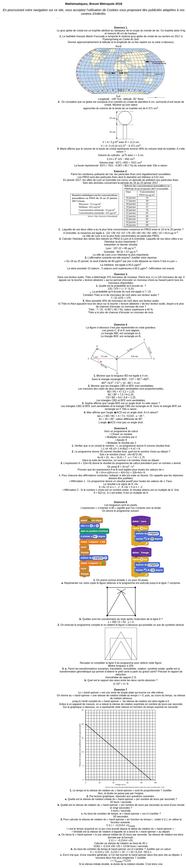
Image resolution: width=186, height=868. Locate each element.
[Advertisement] (29, 54)
